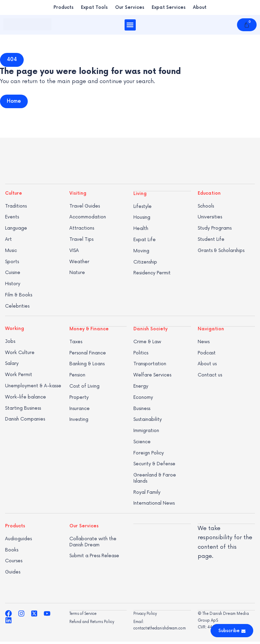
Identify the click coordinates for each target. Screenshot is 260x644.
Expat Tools (94, 7)
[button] (130, 25)
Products (63, 7)
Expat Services (169, 7)
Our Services (130, 7)
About (200, 7)
